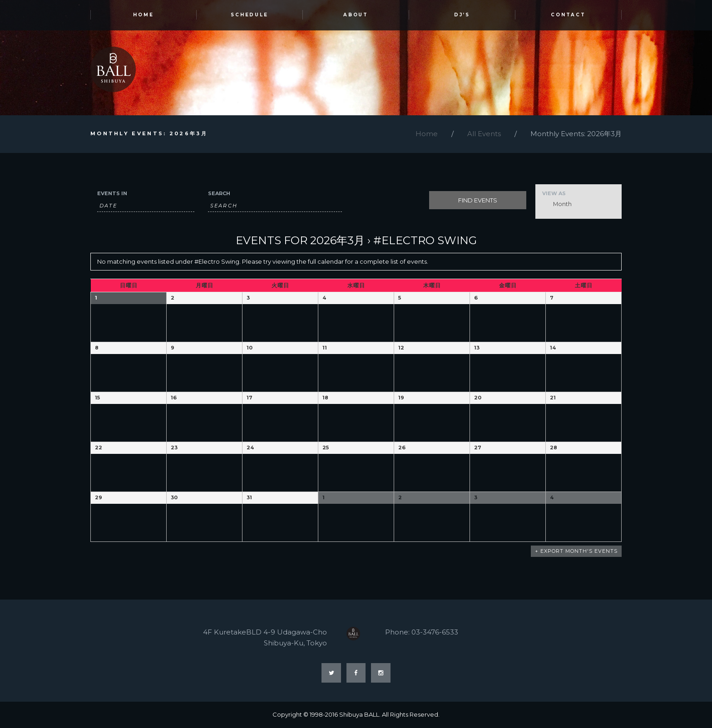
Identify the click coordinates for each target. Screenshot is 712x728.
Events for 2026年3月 (300, 240)
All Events (484, 134)
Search (219, 194)
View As (554, 194)
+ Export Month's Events (576, 551)
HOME (143, 15)
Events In (112, 194)
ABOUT (356, 15)
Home (427, 134)
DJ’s (462, 15)
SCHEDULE (250, 15)
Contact (569, 15)
